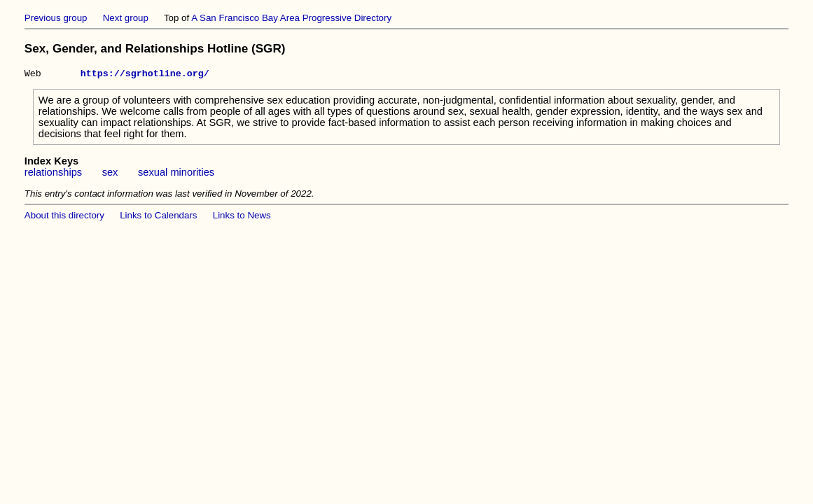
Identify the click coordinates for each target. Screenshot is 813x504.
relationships (53, 174)
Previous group (56, 18)
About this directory (64, 217)
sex (110, 174)
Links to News (242, 217)
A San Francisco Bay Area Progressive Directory (291, 18)
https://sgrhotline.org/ (145, 75)
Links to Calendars (158, 217)
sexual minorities (176, 174)
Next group (126, 18)
